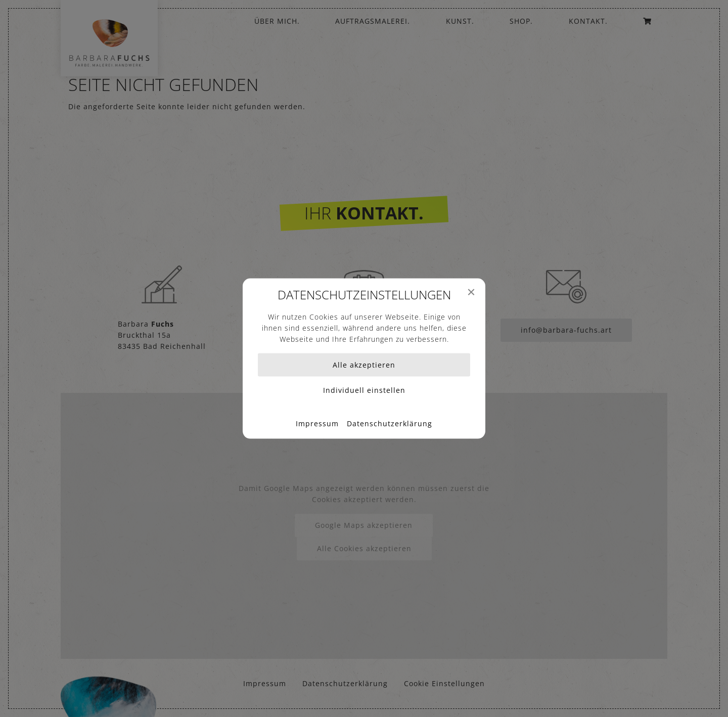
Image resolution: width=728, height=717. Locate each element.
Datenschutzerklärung (390, 423)
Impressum (317, 423)
